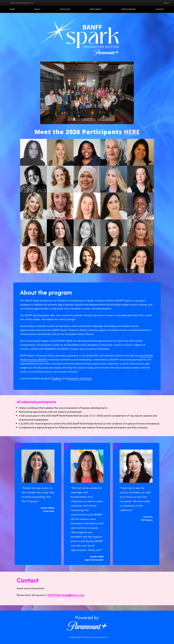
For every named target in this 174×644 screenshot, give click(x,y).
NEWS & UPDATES (129, 9)
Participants (96, 9)
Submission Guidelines (79, 378)
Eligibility (56, 378)
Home (12, 9)
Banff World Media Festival (22, 3)
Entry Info (65, 9)
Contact (160, 9)
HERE (132, 133)
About (37, 9)
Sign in (167, 3)
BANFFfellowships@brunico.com (66, 595)
